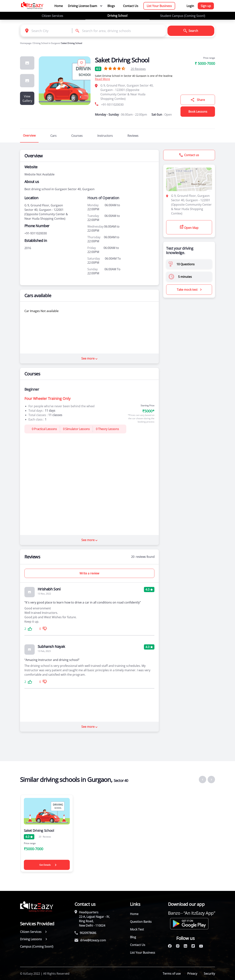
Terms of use (172, 974)
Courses (77, 136)
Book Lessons (198, 112)
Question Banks (141, 922)
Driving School (117, 16)
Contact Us (131, 6)
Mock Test (137, 929)
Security (209, 974)
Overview (29, 136)
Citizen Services (52, 16)
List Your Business (159, 6)
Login (190, 6)
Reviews (138, 69)
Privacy (192, 974)
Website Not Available (39, 174)
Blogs (111, 6)
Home (59, 6)
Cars (53, 136)
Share (198, 100)
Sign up (206, 6)
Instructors (105, 136)
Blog (133, 937)
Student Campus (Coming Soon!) (183, 16)
